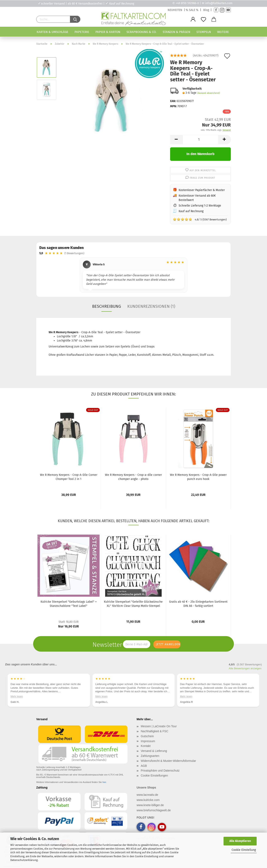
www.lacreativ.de (147, 795)
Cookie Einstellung (244, 850)
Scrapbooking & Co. (141, 32)
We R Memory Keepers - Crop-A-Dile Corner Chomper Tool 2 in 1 (69, 477)
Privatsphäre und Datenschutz (160, 771)
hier (104, 782)
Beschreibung (107, 306)
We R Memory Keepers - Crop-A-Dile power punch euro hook (198, 477)
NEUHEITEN (175, 10)
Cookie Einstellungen (154, 775)
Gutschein (147, 736)
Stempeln (204, 32)
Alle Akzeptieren (240, 841)
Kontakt (146, 746)
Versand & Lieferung (154, 751)
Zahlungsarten (150, 756)
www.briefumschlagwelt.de (154, 810)
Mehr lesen (17, 696)
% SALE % (192, 10)
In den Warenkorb (200, 154)
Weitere (223, 32)
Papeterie (82, 32)
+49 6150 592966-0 (187, 3)
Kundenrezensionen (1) (151, 306)
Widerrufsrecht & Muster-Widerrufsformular (168, 761)
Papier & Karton (108, 32)
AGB (144, 766)
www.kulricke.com (148, 800)
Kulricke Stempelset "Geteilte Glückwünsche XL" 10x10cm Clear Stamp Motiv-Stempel (133, 604)
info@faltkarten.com (219, 3)
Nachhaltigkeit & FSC (155, 731)
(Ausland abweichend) (209, 93)
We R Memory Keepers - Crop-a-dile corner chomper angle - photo (133, 477)
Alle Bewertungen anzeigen (245, 668)
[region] (133, 276)
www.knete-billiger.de (150, 805)
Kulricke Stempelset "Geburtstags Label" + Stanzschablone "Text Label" (69, 604)
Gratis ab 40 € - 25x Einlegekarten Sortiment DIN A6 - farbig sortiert (198, 604)
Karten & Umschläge (52, 32)
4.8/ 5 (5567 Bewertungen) (200, 219)
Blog (206, 10)
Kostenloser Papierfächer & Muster (202, 190)
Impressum (148, 741)
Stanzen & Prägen (176, 32)
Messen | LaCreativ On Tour (159, 726)
